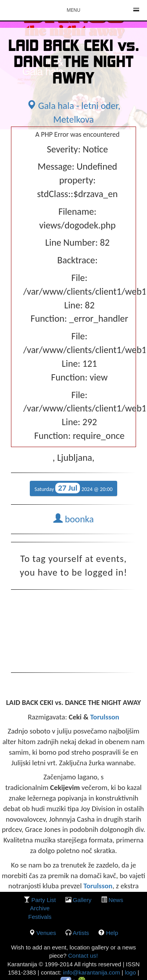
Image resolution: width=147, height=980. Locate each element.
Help (112, 933)
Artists (81, 933)
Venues (46, 933)
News (116, 900)
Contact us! (82, 956)
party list (44, 900)
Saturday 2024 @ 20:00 (73, 488)
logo (130, 972)
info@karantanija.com (92, 972)
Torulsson (105, 717)
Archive (40, 908)
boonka (73, 519)
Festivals (40, 917)
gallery (82, 900)
